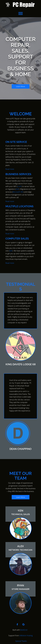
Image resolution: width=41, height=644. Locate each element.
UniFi (20, 186)
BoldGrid (24, 630)
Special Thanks (21, 641)
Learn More (21, 86)
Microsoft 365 (18, 192)
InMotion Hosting (26, 636)
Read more (10, 169)
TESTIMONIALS (21, 287)
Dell (17, 189)
